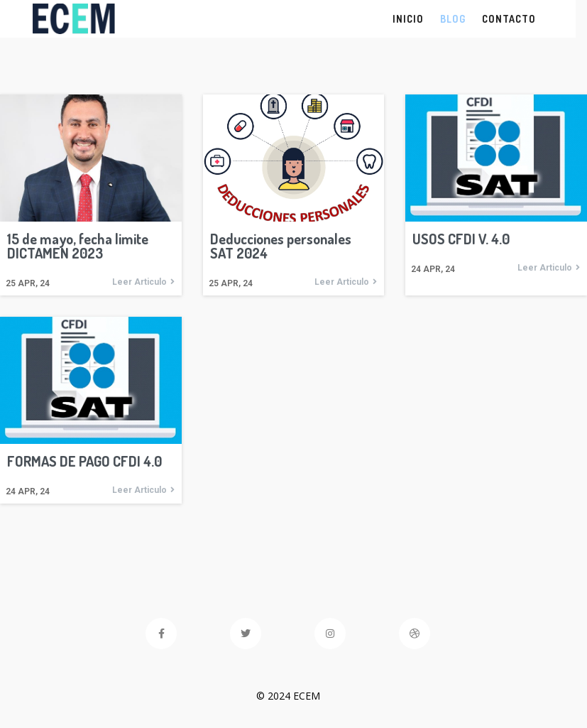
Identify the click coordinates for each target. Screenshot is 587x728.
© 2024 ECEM (294, 696)
